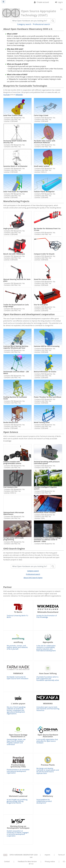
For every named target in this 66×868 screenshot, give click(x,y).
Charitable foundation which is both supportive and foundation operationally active (48, 673)
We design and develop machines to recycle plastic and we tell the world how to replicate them (48, 765)
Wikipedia (19, 95)
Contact (7, 861)
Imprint (47, 855)
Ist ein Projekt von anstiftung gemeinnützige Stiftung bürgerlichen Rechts (18, 796)
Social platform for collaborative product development (48, 796)
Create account (43, 2)
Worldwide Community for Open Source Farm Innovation (18, 672)
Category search (24, 24)
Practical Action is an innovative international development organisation (18, 765)
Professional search (41, 24)
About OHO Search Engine (33, 578)
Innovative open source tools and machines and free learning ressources (48, 703)
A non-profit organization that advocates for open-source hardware (48, 735)
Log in (60, 2)
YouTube (7, 95)
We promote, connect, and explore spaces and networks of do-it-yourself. (18, 642)
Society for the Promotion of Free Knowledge (48, 611)
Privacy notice (50, 861)
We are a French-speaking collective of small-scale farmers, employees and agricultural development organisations (18, 705)
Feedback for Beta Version (27, 861)
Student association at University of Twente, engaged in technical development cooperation (18, 827)
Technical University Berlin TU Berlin (18, 611)
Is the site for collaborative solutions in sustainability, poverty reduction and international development (48, 643)
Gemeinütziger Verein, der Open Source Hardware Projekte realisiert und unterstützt (18, 736)
